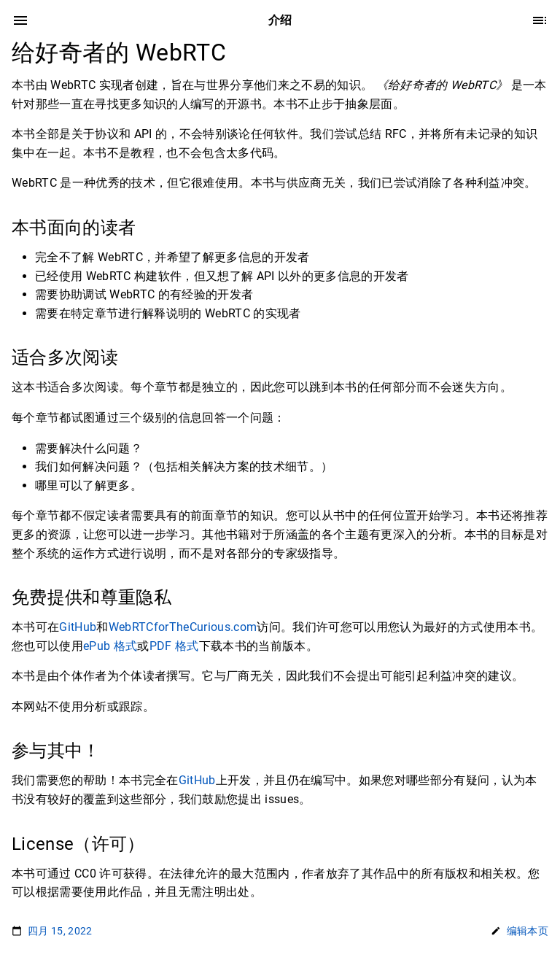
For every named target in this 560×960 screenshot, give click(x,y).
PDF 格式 (174, 646)
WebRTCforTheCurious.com (183, 627)
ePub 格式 (110, 646)
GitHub (78, 627)
